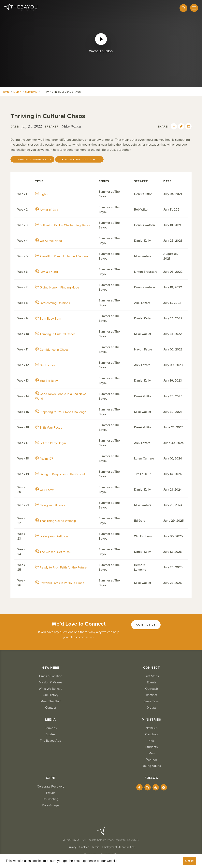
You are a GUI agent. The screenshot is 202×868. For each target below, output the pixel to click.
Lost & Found (46, 272)
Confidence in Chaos (52, 350)
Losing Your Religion (51, 536)
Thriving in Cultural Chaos (55, 334)
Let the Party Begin (50, 443)
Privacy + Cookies (78, 847)
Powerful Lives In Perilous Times (60, 583)
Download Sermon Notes (32, 159)
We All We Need (49, 241)
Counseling (50, 799)
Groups (151, 708)
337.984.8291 (71, 840)
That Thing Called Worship (56, 521)
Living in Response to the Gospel (60, 474)
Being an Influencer (51, 505)
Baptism (151, 695)
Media (17, 92)
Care (50, 778)
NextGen (152, 728)
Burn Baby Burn (48, 319)
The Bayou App (50, 741)
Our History (51, 695)
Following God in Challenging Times (62, 225)
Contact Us (146, 625)
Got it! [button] (189, 861)
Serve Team (152, 701)
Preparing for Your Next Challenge (61, 412)
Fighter (42, 194)
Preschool (152, 734)
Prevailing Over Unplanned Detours (62, 256)
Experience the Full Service (79, 159)
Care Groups (51, 805)
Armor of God (47, 210)
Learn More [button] (128, 861)
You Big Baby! (47, 381)
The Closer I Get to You (53, 552)
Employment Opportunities (118, 847)
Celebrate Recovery (51, 787)
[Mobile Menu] (194, 8)
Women (152, 760)
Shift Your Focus (49, 428)
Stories (50, 734)
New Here (50, 668)
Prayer (50, 793)
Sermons (31, 92)
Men (152, 753)
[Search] (183, 8)
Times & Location (50, 676)
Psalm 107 (44, 459)
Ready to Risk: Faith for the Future (61, 568)
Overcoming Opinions (52, 303)
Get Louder (45, 365)
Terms (96, 847)
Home (6, 92)
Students (151, 747)
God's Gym (45, 490)
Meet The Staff (50, 701)
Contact (51, 708)
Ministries (151, 720)
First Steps (152, 676)
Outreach (152, 689)
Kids (151, 741)
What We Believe (51, 689)
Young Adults (152, 766)
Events (152, 682)
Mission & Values (50, 682)
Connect (152, 668)
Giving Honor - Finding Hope (57, 287)
